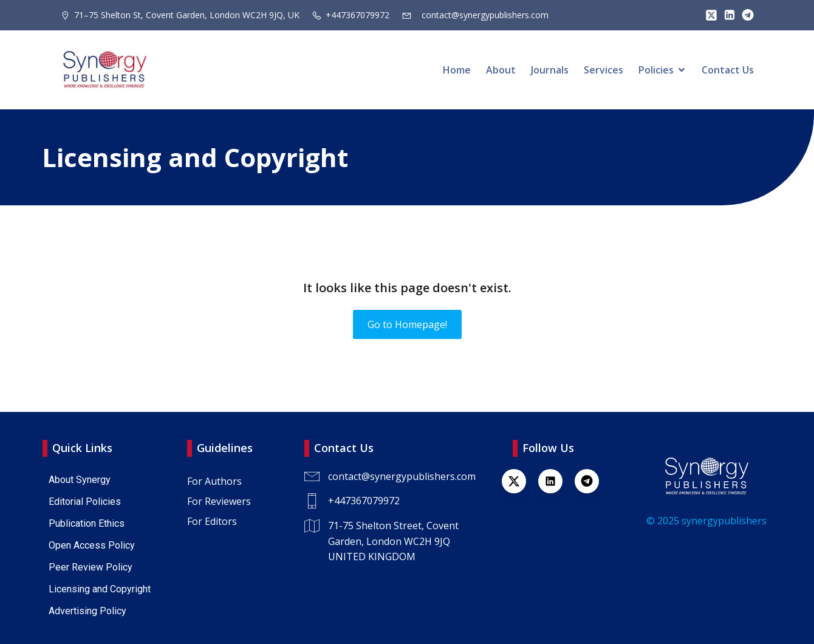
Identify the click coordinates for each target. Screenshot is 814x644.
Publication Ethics (87, 523)
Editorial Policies (85, 502)
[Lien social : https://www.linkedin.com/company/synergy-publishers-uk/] (556, 481)
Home (457, 70)
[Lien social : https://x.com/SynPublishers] (708, 15)
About (501, 70)
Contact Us (728, 70)
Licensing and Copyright (100, 589)
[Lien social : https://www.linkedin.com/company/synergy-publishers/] (727, 15)
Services (604, 70)
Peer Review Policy (91, 567)
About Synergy (80, 480)
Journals (550, 70)
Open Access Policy (92, 545)
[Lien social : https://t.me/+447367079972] (745, 15)
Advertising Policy (87, 611)
